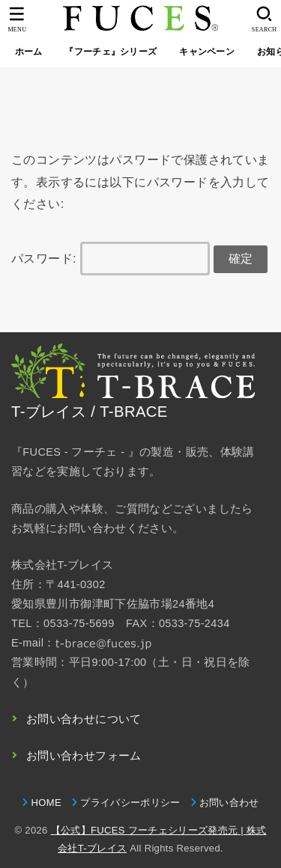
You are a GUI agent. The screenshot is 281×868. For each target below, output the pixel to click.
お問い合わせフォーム (84, 756)
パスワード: (111, 258)
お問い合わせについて (84, 719)
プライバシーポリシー (130, 803)
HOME (46, 803)
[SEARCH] (264, 19)
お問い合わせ (229, 803)
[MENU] (17, 19)
